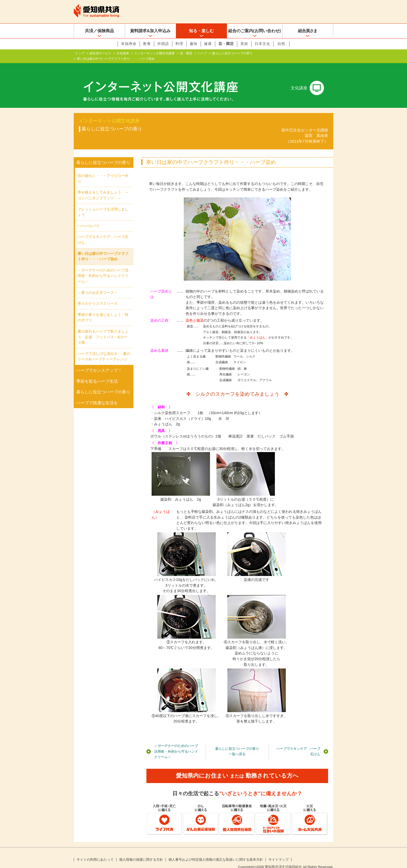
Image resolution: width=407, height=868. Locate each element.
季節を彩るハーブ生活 (97, 373)
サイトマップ (279, 851)
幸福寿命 (129, 44)
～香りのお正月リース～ (98, 284)
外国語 (163, 44)
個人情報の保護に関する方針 (141, 851)
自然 (281, 44)
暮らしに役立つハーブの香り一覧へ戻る (237, 743)
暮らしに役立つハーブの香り (232, 53)
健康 (208, 44)
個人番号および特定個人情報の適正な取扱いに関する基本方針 (216, 851)
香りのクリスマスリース (98, 295)
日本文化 (262, 44)
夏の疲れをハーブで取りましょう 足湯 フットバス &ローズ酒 (103, 329)
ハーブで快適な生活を (97, 395)
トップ (80, 53)
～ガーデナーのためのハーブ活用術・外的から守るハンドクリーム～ (176, 743)
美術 (244, 44)
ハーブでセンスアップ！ (99, 362)
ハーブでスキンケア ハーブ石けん (298, 743)
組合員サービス (100, 53)
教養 (147, 44)
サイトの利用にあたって (95, 851)
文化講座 (123, 53)
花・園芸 (226, 44)
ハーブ (202, 53)
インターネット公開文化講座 (154, 53)
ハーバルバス (89, 217)
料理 (179, 44)
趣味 (194, 44)
